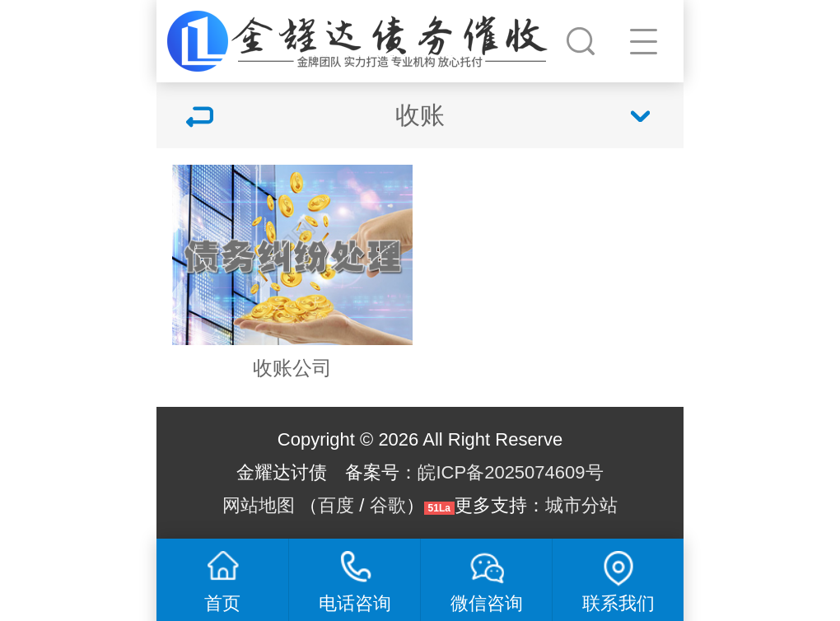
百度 (336, 505)
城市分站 (581, 505)
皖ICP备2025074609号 (510, 472)
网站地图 (259, 505)
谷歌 (388, 505)
